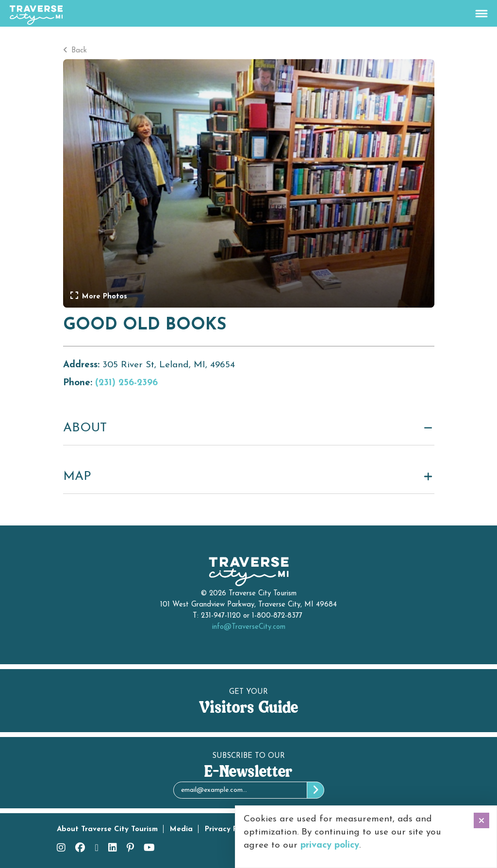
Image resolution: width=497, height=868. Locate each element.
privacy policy (330, 845)
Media (181, 829)
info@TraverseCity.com (249, 627)
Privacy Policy (229, 829)
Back (75, 51)
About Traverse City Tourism (107, 829)
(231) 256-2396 (126, 383)
